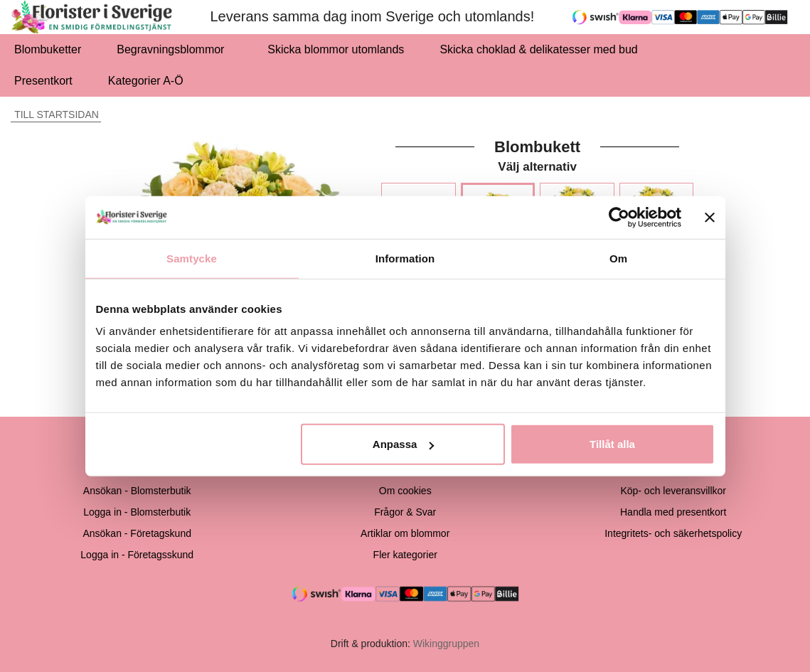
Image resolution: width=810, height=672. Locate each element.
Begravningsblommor (174, 49)
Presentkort (43, 81)
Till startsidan (55, 114)
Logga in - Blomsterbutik (137, 512)
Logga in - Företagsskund (137, 555)
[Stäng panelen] (710, 217)
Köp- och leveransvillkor (673, 491)
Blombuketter (48, 49)
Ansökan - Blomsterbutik (137, 491)
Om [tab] (618, 258)
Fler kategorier (405, 555)
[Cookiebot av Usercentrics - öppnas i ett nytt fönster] (619, 217)
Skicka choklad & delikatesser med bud (542, 49)
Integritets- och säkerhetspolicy (673, 533)
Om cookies (405, 491)
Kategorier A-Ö (150, 81)
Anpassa (404, 444)
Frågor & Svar (405, 512)
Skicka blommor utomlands (336, 49)
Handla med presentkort (673, 512)
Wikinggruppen (446, 644)
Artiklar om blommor (405, 533)
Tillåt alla (612, 444)
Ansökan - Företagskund (137, 533)
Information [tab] (405, 258)
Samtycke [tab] (192, 258)
